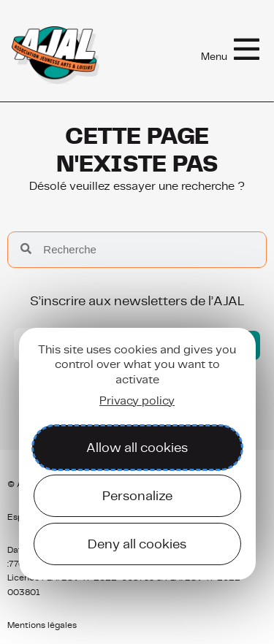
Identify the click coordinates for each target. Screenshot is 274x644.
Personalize (137, 495)
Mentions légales (42, 625)
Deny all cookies (137, 544)
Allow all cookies (137, 447)
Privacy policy (137, 400)
